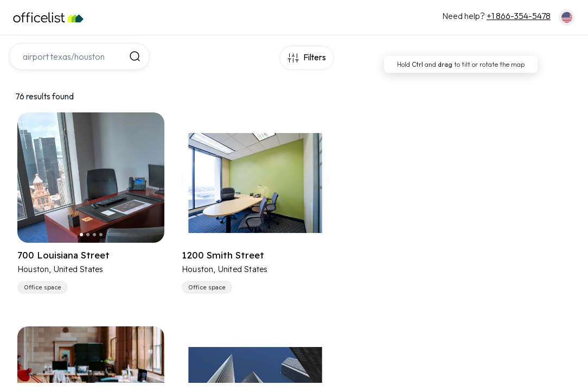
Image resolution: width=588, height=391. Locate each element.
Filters (314, 58)
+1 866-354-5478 (519, 16)
